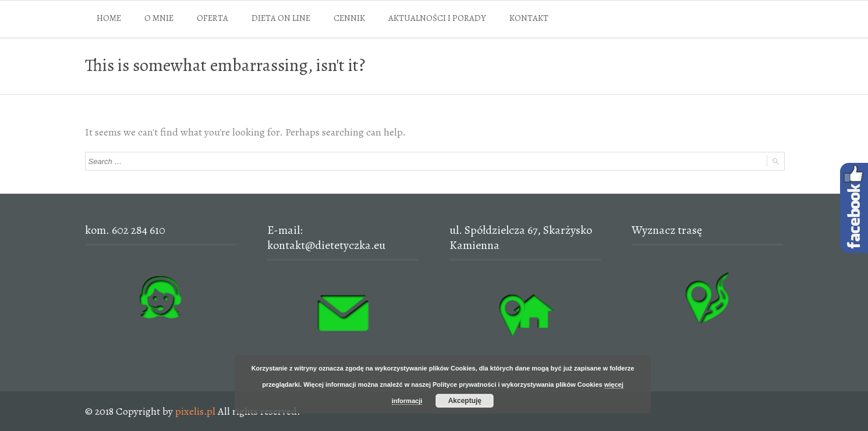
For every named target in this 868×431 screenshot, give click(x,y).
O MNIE (159, 18)
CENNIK (349, 18)
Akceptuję (465, 401)
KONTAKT (529, 18)
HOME (109, 18)
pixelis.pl (195, 411)
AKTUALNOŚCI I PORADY (437, 18)
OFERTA (212, 18)
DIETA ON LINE (281, 18)
